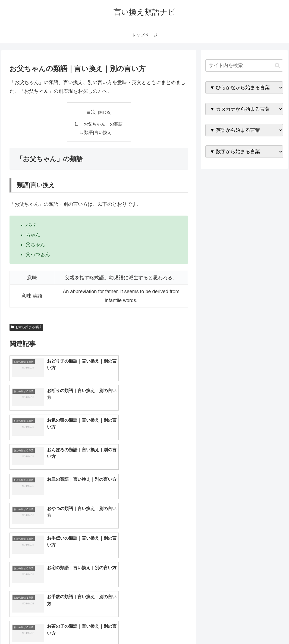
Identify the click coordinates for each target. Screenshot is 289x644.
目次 (91, 112)
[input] (244, 65)
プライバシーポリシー (265, 627)
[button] (277, 65)
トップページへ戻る (223, 627)
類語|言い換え (98, 133)
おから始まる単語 (26, 328)
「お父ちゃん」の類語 (101, 124)
